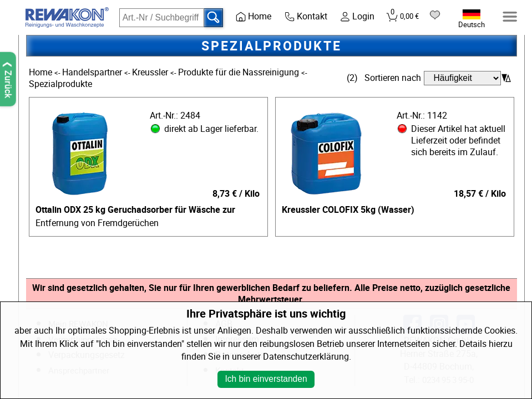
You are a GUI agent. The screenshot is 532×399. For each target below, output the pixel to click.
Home (42, 72)
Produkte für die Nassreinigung (240, 72)
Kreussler (151, 72)
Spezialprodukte (60, 84)
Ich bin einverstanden (266, 379)
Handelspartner (93, 72)
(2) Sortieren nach (384, 78)
